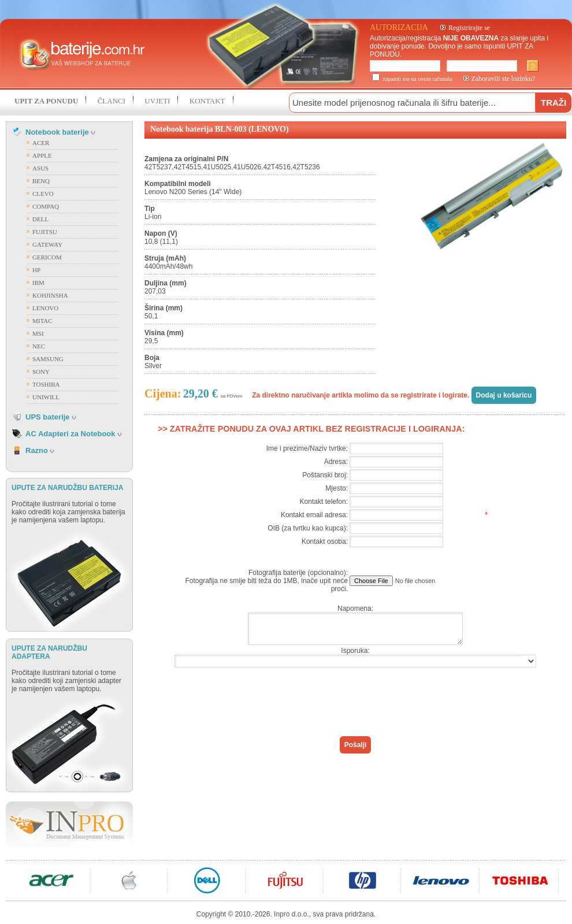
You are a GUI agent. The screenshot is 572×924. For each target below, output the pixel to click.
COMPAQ (46, 206)
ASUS (40, 168)
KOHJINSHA (50, 295)
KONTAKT (207, 101)
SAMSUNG (48, 359)
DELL (40, 219)
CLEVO (43, 194)
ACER (41, 143)
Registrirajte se (469, 28)
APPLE (42, 155)
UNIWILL (46, 397)
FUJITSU (45, 232)
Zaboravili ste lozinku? (504, 79)
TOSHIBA (46, 384)
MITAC (42, 321)
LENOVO (45, 308)
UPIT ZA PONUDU (46, 101)
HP (36, 270)
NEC (39, 346)
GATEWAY (47, 244)
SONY (41, 372)
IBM (38, 283)
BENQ (41, 181)
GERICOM (47, 257)
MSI (38, 333)
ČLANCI (112, 101)
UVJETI (157, 101)
